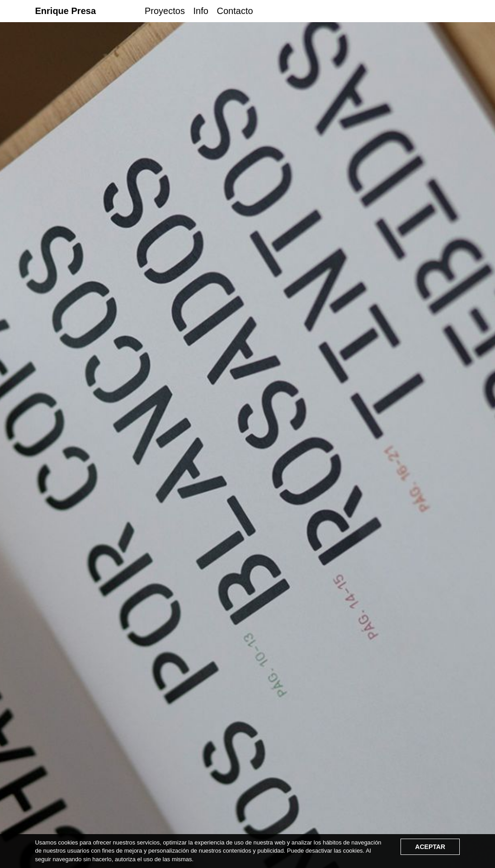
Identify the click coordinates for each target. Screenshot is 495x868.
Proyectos (165, 11)
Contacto (235, 11)
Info (201, 11)
